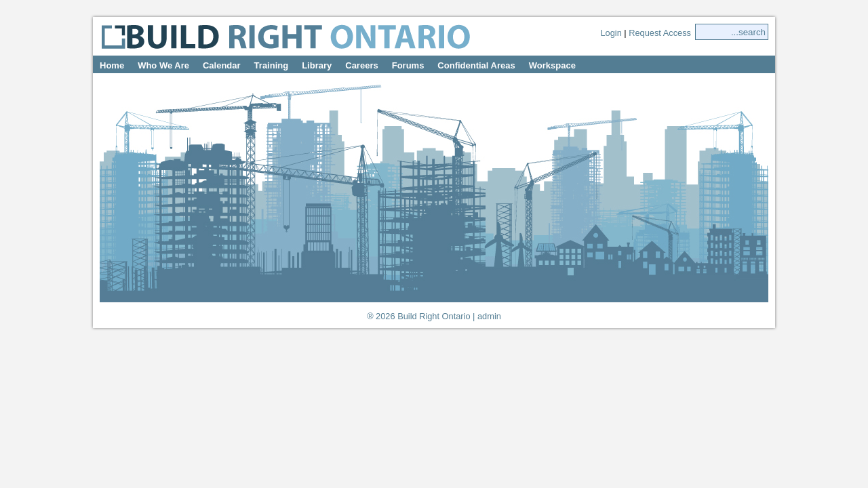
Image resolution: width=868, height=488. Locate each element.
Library (317, 65)
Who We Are (163, 65)
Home (112, 65)
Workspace (552, 65)
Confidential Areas (476, 65)
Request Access (660, 33)
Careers (361, 65)
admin (489, 316)
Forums (408, 65)
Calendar (222, 65)
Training (272, 65)
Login (611, 33)
